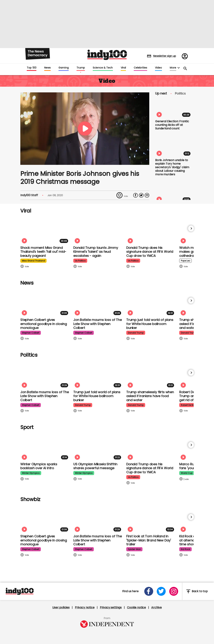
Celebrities (140, 68)
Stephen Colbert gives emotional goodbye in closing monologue (44, 324)
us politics (80, 261)
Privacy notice (85, 608)
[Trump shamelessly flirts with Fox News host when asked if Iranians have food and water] (151, 375)
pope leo (185, 261)
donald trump (136, 333)
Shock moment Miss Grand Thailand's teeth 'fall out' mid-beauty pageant (43, 252)
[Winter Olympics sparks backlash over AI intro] (45, 447)
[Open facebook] (149, 591)
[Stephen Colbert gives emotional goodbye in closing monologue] (45, 303)
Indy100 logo (107, 55)
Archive (156, 608)
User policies (61, 608)
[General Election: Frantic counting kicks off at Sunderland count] (174, 108)
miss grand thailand (33, 261)
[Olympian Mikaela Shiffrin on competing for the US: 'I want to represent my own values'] (98, 447)
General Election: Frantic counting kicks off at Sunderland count (172, 125)
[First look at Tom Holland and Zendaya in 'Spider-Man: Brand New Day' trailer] (151, 519)
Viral (123, 68)
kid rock (185, 549)
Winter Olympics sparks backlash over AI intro (39, 466)
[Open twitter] (161, 591)
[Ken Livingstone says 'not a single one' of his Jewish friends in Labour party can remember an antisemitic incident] (174, 193)
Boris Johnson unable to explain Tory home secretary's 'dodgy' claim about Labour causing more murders (172, 167)
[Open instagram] (174, 591)
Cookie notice (136, 608)
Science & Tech (103, 68)
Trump (81, 68)
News (47, 68)
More (173, 68)
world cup (187, 473)
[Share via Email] (147, 195)
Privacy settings (111, 608)
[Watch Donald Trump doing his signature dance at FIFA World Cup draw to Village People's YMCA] (151, 231)
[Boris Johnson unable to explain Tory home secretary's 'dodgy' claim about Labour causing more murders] (174, 147)
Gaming (64, 68)
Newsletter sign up (165, 56)
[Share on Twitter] (141, 195)
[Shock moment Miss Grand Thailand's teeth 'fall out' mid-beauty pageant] (45, 231)
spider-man (134, 549)
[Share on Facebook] (136, 195)
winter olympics (31, 473)
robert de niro (188, 405)
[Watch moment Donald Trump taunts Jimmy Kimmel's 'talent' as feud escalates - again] (98, 231)
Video (158, 68)
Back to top (197, 591)
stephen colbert (31, 333)
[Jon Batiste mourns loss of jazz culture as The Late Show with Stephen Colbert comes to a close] (98, 303)
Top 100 (32, 68)
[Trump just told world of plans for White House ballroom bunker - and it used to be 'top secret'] (151, 303)
